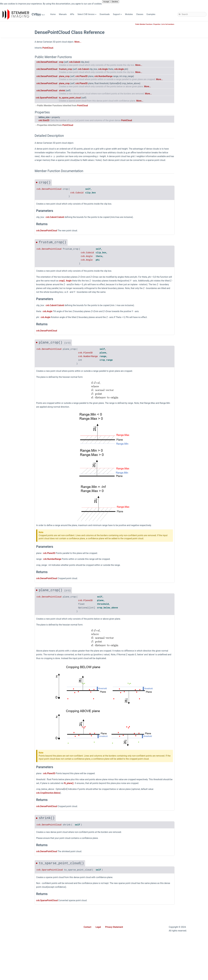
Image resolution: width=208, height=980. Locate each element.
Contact (87, 927)
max (11, 915)
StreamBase (15, 726)
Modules (129, 14)
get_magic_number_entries (21, 885)
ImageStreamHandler (19, 402)
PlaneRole (14, 583)
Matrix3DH (14, 461)
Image (12, 386)
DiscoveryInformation (19, 318)
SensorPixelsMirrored (19, 688)
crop (82, 62)
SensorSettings (16, 692)
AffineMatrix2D (16, 138)
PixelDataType (16, 558)
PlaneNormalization (18, 579)
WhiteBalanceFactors (19, 801)
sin (11, 940)
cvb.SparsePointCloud (67, 98)
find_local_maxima (18, 873)
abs (11, 810)
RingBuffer (14, 663)
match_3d (14, 83)
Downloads (105, 14)
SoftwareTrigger (17, 705)
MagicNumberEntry (18, 444)
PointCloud (14, 608)
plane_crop (85, 76)
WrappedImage (16, 806)
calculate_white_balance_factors (24, 843)
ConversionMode (17, 247)
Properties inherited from (75, 125)
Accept (106, 2)
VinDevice (14, 789)
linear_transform (17, 906)
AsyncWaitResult (17, 159)
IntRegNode (15, 415)
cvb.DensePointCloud (67, 62)
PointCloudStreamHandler (21, 629)
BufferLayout (15, 184)
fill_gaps (13, 869)
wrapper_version (17, 969)
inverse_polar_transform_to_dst (24, 902)
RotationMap (15, 675)
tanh (11, 953)
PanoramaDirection (18, 537)
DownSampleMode (18, 327)
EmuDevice (14, 335)
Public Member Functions (164, 24)
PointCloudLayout (17, 621)
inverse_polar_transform (20, 898)
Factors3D (14, 356)
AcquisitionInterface (18, 125)
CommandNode (17, 218)
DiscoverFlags (16, 314)
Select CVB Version (87, 14)
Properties (177, 24)
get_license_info (17, 881)
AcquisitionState (17, 134)
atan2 (12, 839)
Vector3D (14, 764)
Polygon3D (14, 633)
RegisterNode (16, 659)
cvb (9, 62)
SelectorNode (16, 680)
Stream (13, 722)
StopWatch (14, 713)
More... (98, 42)
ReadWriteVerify (17, 646)
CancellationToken (18, 197)
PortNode (14, 638)
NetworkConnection (18, 491)
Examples (151, 14)
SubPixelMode (16, 751)
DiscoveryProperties (18, 323)
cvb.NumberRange (124, 76)
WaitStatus (14, 797)
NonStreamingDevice (19, 512)
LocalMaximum (16, 440)
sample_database (17, 100)
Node (12, 495)
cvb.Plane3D (102, 76)
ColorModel (15, 213)
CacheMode (15, 188)
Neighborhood (16, 486)
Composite (14, 222)
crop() (83, 281)
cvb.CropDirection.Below (69, 793)
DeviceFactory (16, 293)
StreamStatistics (17, 738)
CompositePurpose (18, 226)
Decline (115, 2)
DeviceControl (16, 281)
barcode (13, 66)
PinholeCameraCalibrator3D (22, 554)
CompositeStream (18, 230)
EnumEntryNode (17, 344)
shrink (82, 91)
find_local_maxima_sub (20, 877)
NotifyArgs (14, 516)
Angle (12, 146)
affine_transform (17, 818)
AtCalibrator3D (16, 176)
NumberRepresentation (20, 533)
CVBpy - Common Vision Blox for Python (23, 54)
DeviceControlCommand (20, 285)
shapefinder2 (15, 104)
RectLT (12, 654)
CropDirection (16, 255)
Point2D (13, 591)
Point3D (13, 596)
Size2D (13, 701)
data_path (14, 856)
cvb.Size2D (64, 120)
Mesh (12, 470)
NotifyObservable (17, 524)
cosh (12, 852)
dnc (11, 71)
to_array (13, 957)
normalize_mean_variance (21, 923)
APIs (72, 14)
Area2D (13, 155)
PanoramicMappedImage (21, 541)
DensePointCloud (17, 272)
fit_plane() (89, 783)
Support (117, 14)
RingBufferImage (17, 667)
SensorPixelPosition (18, 684)
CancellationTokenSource (21, 201)
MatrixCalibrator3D (18, 465)
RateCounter (15, 642)
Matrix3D (14, 457)
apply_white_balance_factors (22, 822)
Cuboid (13, 264)
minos (12, 87)
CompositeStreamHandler (21, 239)
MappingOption (16, 449)
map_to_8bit (15, 911)
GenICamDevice (17, 381)
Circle (12, 209)
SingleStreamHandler (19, 696)
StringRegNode (16, 747)
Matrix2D (14, 453)
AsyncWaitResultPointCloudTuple (24, 171)
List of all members (188, 24)
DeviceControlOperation (20, 289)
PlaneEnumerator (17, 575)
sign (11, 936)
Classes (140, 14)
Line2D (13, 436)
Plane (12, 566)
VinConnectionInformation (21, 785)
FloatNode (14, 360)
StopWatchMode (17, 717)
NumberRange (16, 528)
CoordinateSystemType (20, 251)
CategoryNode (16, 205)
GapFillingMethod (17, 369)
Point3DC (14, 600)
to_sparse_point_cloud (90, 98)
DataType (14, 268)
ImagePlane (15, 390)
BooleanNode (16, 180)
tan (11, 948)
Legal (98, 927)
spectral (13, 108)
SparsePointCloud (18, 709)
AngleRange (15, 150)
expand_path (15, 864)
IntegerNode (15, 411)
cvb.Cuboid (95, 62)
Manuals (63, 14)
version (13, 961)
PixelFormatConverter (19, 562)
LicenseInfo (15, 432)
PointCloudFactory (18, 612)
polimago (14, 96)
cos (11, 848)
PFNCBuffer (15, 545)
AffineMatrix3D (16, 142)
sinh (11, 944)
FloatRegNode (16, 365)
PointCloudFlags (17, 617)
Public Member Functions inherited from (82, 106)
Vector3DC (14, 768)
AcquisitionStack (17, 129)
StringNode (15, 743)
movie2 (13, 92)
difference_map (16, 860)
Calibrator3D (15, 192)
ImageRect (14, 394)
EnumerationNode (18, 348)
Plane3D (13, 570)
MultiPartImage (16, 478)
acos (12, 814)
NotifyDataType (16, 520)
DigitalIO (13, 310)
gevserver (14, 79)
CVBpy (6, 24)
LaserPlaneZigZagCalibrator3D (23, 428)
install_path (15, 894)
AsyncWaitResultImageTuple (22, 167)
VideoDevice (15, 776)
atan (11, 835)
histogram (14, 890)
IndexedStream (16, 407)
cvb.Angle (123, 69)
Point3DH (14, 604)
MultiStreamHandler (18, 482)
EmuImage (14, 339)
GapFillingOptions (17, 373)
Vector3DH (14, 772)
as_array (13, 827)
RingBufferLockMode (19, 671)
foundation (14, 75)
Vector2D (14, 759)
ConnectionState (17, 243)
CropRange (14, 260)
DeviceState (15, 302)
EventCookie (15, 352)
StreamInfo (14, 734)
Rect (12, 650)
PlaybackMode (16, 587)
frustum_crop (86, 69)
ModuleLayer (15, 474)
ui (10, 113)
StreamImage (15, 730)
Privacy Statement (114, 927)
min (11, 919)
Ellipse (12, 331)
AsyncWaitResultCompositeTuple (24, 163)
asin (11, 831)
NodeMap (14, 499)
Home (53, 14)
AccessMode (15, 121)
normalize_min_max (18, 927)
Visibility (13, 793)
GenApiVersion (16, 377)
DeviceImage (15, 297)
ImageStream (15, 398)
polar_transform (17, 932)
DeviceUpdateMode (18, 306)
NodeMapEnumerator (19, 503)
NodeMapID (15, 507)
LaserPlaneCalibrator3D (20, 419)
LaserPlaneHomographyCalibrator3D (26, 423)
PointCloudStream (18, 625)
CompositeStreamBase (20, 234)
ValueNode (14, 755)
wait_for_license (17, 965)
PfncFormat (15, 549)
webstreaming (16, 117)
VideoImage (15, 780)
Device (12, 276)
